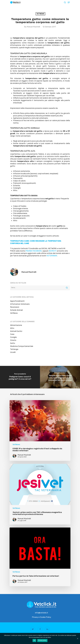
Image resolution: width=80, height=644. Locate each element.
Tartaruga (14, 349)
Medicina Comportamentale (22, 346)
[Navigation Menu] (69, 2)
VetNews (40, 14)
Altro (12, 328)
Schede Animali (16, 310)
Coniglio (13, 337)
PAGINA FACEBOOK (34, 251)
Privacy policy (42, 640)
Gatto (13, 343)
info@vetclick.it (41, 613)
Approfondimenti (17, 301)
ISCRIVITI (53, 251)
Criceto (13, 340)
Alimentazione (16, 325)
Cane (12, 334)
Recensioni (15, 307)
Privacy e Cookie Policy (41, 617)
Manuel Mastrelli (33, 27)
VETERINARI (52, 256)
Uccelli (13, 352)
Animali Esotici (16, 331)
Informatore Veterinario (20, 304)
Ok (34, 640)
